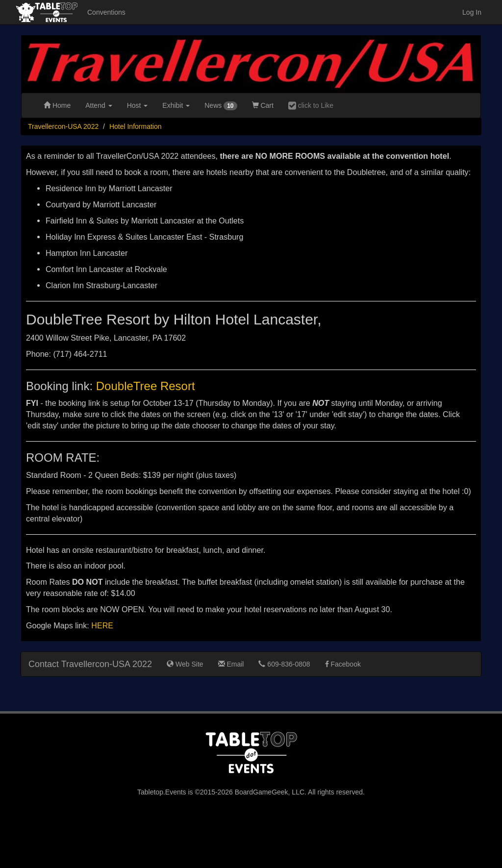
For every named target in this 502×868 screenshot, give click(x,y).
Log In (472, 12)
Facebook (343, 664)
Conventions (106, 12)
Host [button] (138, 105)
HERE (102, 625)
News (221, 106)
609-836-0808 (284, 664)
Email (231, 664)
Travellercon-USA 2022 (63, 126)
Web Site (185, 664)
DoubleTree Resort (146, 386)
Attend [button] (99, 105)
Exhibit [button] (176, 105)
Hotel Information (136, 126)
